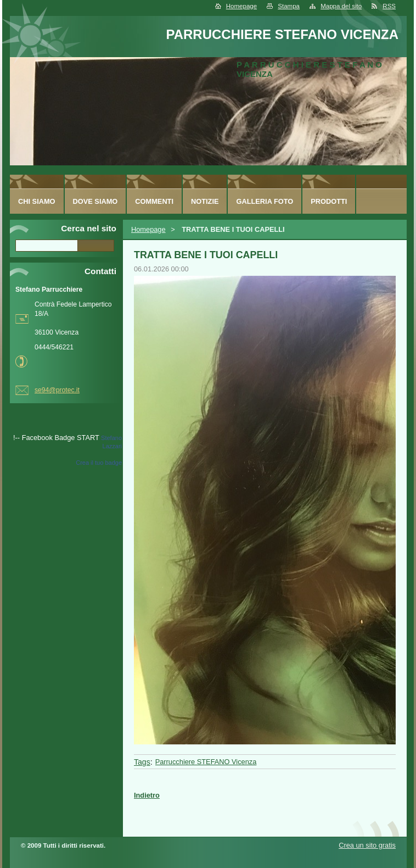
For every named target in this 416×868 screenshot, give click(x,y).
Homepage (241, 6)
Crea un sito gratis (367, 845)
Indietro (147, 795)
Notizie (205, 201)
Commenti (154, 201)
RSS (389, 6)
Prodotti (329, 201)
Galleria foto (265, 201)
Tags (142, 762)
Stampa (289, 6)
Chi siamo (37, 201)
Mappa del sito (341, 6)
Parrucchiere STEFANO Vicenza (206, 762)
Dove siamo (95, 201)
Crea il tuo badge (99, 463)
